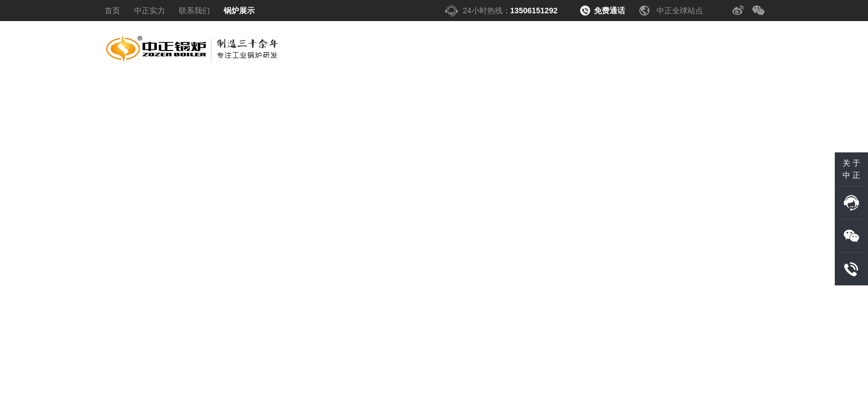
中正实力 (149, 11)
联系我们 (194, 11)
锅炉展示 (239, 11)
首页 (112, 11)
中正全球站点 (680, 11)
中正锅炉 (193, 52)
